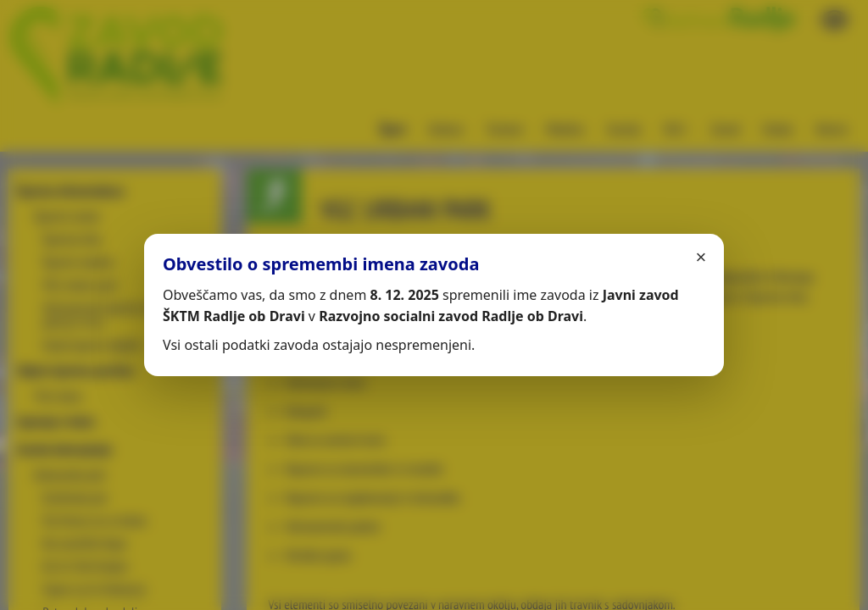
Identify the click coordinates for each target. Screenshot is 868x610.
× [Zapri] (701, 257)
